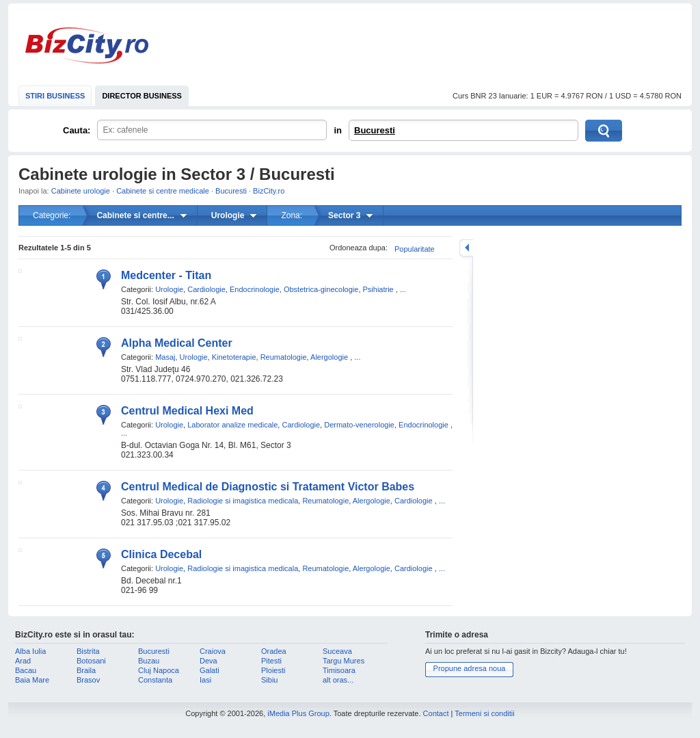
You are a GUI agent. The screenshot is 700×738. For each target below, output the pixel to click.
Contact (436, 713)
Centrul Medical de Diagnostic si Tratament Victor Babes (268, 487)
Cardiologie (206, 289)
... (403, 289)
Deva (208, 661)
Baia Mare (32, 680)
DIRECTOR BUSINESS (142, 96)
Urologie (169, 289)
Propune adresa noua (470, 668)
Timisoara (339, 670)
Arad (23, 661)
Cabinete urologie (81, 191)
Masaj (165, 357)
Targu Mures (344, 661)
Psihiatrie (378, 289)
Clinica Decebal (161, 554)
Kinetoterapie (234, 357)
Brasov (88, 680)
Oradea (274, 651)
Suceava (337, 651)
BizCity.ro (87, 45)
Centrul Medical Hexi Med (187, 411)
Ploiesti (273, 670)
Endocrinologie (255, 289)
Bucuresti (375, 130)
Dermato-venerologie (359, 425)
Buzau (149, 661)
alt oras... (338, 680)
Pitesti (271, 661)
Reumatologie (284, 357)
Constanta (155, 680)
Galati (210, 670)
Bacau (26, 670)
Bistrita (88, 651)
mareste (466, 248)
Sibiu (269, 680)
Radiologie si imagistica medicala (243, 501)
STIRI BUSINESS (55, 96)
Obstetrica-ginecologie (321, 289)
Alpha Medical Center (177, 343)
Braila (86, 670)
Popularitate (415, 249)
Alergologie (329, 357)
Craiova (213, 651)
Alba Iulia (30, 651)
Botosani (91, 661)
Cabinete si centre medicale (163, 191)
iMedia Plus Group (298, 713)
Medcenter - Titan (166, 275)
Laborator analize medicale (232, 425)
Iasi (205, 680)
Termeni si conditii (484, 713)
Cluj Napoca (159, 670)
